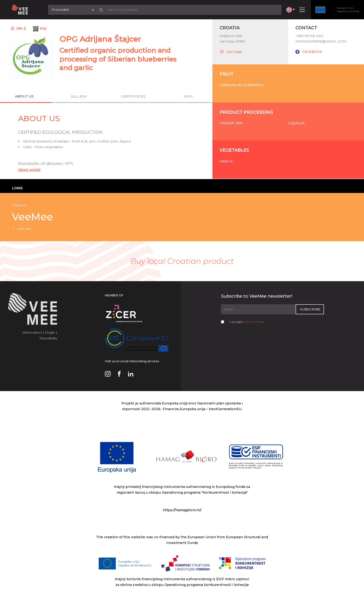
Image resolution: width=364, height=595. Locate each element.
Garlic (226, 161)
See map (231, 52)
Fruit (226, 74)
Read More (29, 170)
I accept (247, 322)
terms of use (254, 322)
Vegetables (234, 150)
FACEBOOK (312, 52)
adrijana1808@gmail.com (321, 41)
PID (43, 29)
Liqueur (296, 123)
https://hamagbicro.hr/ (182, 510)
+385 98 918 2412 (309, 36)
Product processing (246, 112)
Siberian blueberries (242, 85)
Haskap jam (231, 123)
